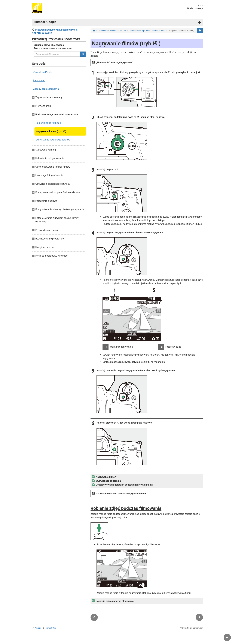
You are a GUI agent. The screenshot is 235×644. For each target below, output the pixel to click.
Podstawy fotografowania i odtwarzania (148, 31)
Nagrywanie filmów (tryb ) (51, 131)
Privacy (38, 628)
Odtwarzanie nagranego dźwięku (53, 140)
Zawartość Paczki (43, 72)
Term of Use (51, 628)
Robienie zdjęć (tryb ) (48, 123)
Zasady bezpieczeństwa (46, 89)
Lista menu (39, 80)
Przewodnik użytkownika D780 (113, 31)
